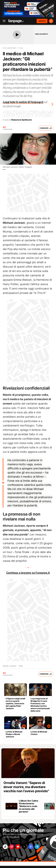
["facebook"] (31, 847)
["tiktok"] (5, 847)
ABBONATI (42, 21)
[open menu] (3, 21)
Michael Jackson (9, 666)
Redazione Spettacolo (22, 120)
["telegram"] (37, 847)
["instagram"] (12, 847)
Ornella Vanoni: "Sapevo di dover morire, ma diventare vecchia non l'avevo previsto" (26, 787)
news (21, 666)
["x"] (24, 847)
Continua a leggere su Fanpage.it (28, 573)
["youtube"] (18, 847)
